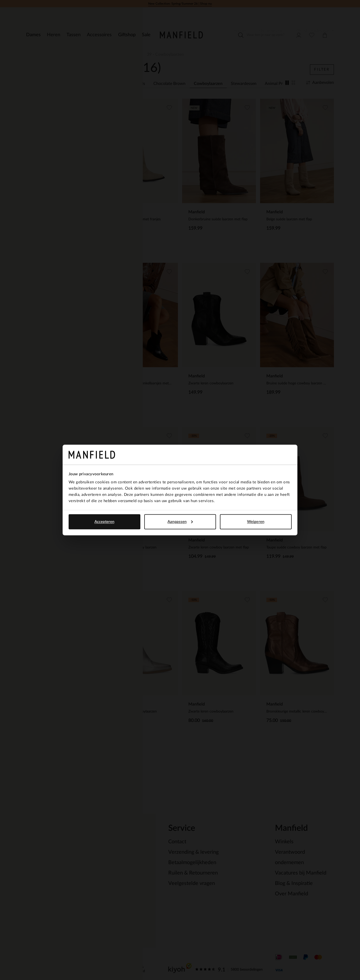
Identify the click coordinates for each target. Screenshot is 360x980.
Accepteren (104, 522)
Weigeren (256, 522)
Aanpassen (180, 522)
